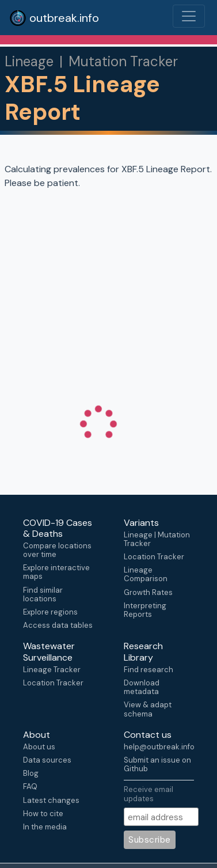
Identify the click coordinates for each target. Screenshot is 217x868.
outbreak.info (54, 18)
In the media (45, 827)
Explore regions (50, 612)
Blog (31, 773)
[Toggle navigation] (189, 16)
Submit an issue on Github (157, 764)
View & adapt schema (148, 709)
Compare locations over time (57, 550)
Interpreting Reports (145, 610)
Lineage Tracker (52, 670)
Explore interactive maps (56, 572)
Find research (149, 670)
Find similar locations (43, 594)
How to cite (43, 814)
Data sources (47, 760)
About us (39, 747)
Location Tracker (154, 557)
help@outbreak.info (159, 747)
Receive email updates (149, 793)
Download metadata (142, 687)
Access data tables (58, 625)
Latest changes (51, 800)
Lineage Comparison (146, 574)
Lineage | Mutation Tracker (157, 539)
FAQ (30, 786)
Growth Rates (148, 592)
